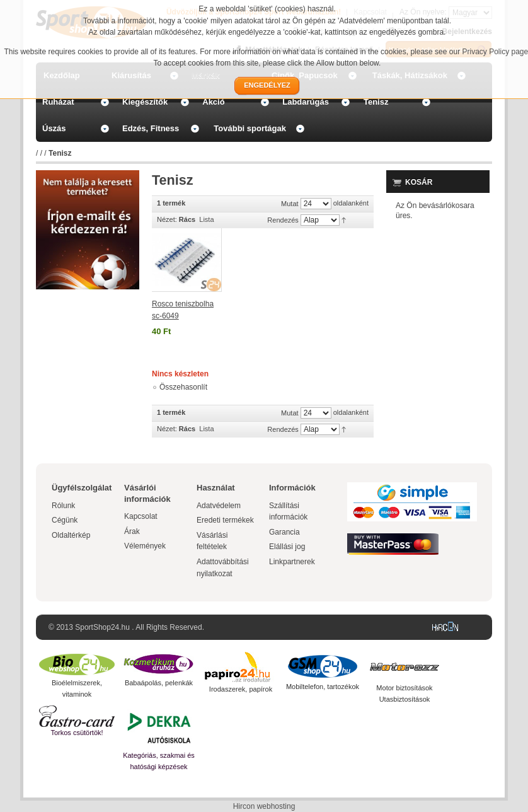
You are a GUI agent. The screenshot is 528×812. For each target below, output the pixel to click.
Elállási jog (287, 547)
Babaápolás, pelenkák (159, 683)
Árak (132, 531)
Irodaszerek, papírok (241, 689)
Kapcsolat (141, 516)
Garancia (284, 532)
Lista (206, 219)
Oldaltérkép (71, 535)
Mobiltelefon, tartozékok (323, 687)
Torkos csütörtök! (77, 733)
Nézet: (167, 219)
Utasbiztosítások (405, 699)
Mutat (290, 204)
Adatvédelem (219, 506)
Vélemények (145, 546)
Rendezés (283, 220)
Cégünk (65, 520)
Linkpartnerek (292, 562)
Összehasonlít (183, 387)
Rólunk (63, 506)
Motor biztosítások (404, 688)
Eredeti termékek (225, 520)
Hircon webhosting (264, 806)
